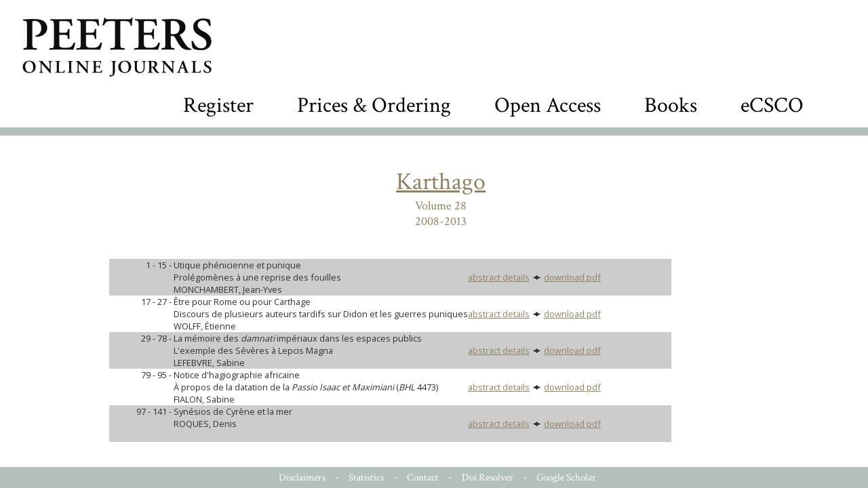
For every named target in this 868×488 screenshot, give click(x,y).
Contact (423, 477)
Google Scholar (566, 477)
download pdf (572, 277)
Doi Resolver (488, 477)
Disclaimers (302, 477)
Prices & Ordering (374, 105)
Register (218, 105)
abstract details (499, 277)
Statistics (366, 477)
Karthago (441, 182)
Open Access (548, 105)
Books (671, 105)
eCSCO (772, 105)
